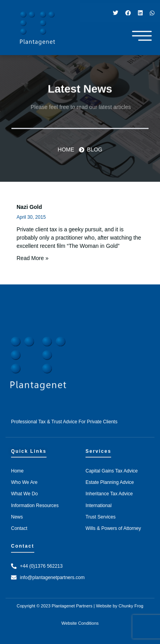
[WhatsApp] (152, 13)
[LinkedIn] (140, 13)
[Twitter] (115, 13)
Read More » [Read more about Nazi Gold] (33, 258)
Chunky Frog (131, 606)
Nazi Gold (29, 207)
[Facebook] (128, 13)
